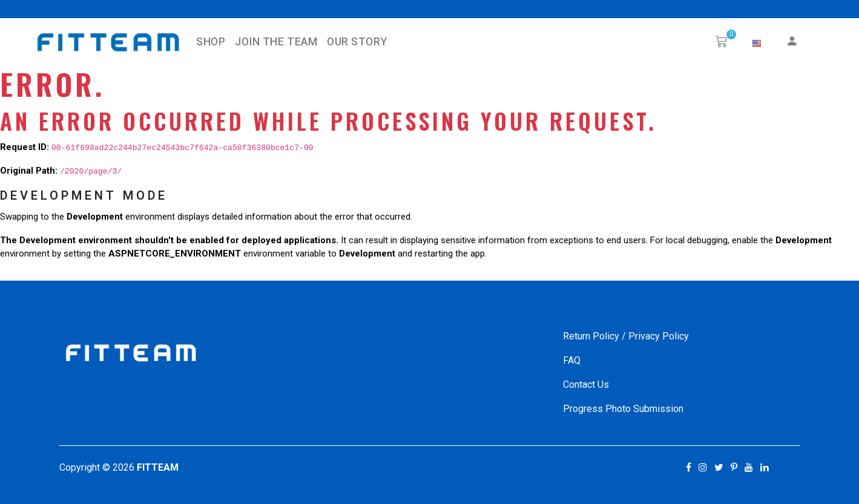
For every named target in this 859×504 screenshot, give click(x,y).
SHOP (211, 42)
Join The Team (276, 42)
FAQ (572, 360)
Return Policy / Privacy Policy (626, 336)
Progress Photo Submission (623, 409)
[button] (757, 44)
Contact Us (586, 385)
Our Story (357, 42)
